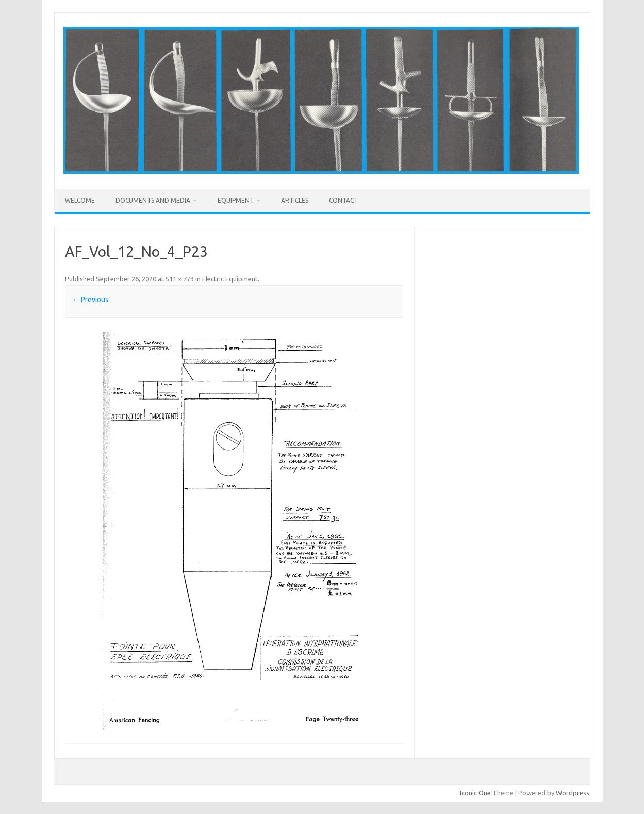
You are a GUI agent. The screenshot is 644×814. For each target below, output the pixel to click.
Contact (343, 200)
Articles (295, 200)
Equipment (236, 200)
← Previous (90, 300)
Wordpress (573, 793)
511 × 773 (180, 279)
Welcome (80, 200)
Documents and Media (153, 200)
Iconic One (475, 793)
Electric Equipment (230, 279)
